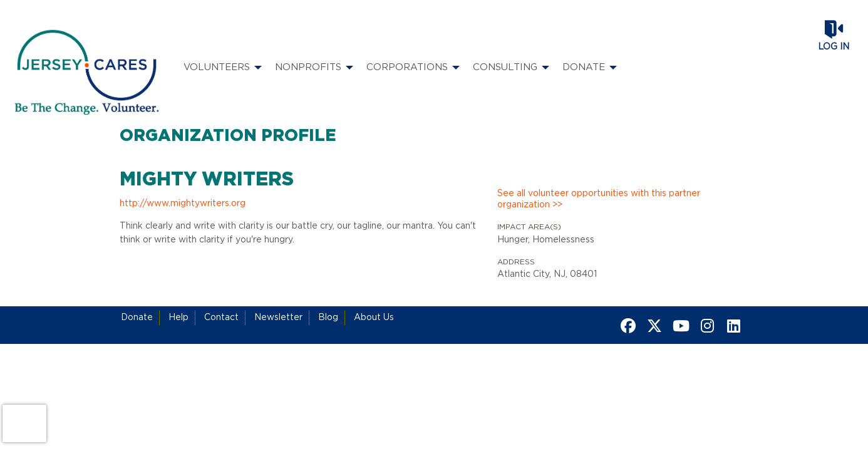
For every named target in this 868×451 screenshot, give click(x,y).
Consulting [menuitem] (505, 67)
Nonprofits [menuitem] (308, 67)
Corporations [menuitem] (407, 67)
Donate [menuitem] (584, 67)
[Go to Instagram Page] (705, 326)
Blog (328, 318)
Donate (137, 318)
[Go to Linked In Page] (731, 326)
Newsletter (278, 318)
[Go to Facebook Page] (626, 326)
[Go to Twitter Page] (653, 326)
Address (516, 262)
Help (178, 318)
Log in (834, 47)
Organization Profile (228, 136)
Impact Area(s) (529, 227)
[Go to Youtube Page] (679, 326)
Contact (221, 318)
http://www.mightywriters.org (183, 204)
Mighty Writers (207, 180)
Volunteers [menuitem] (217, 67)
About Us (374, 318)
